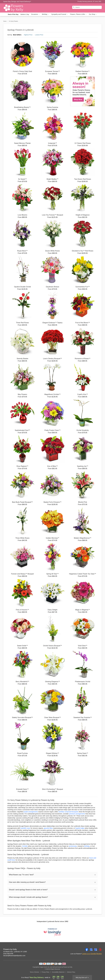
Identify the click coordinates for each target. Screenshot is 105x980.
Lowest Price (39, 35)
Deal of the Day (13, 14)
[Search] (87, 7)
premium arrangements (77, 814)
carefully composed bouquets (68, 812)
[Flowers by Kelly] (18, 8)
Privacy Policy (45, 972)
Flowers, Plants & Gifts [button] (78, 14)
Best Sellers (17, 35)
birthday (87, 846)
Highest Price (28, 35)
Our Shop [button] (93, 14)
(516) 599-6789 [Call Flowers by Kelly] (8, 954)
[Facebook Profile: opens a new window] (87, 950)
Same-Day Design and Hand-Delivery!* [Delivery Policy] (17, 1)
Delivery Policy (71, 972)
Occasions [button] (36, 14)
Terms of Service (34, 972)
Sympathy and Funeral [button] (60, 14)
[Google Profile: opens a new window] (91, 950)
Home (5, 21)
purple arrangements (31, 812)
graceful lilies (48, 828)
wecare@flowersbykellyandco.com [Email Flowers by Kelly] (14, 956)
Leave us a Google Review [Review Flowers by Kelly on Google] (92, 954)
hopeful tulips (80, 828)
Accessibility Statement (58, 972)
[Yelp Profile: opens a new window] (100, 950)
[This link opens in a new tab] (52, 932)
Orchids (25, 846)
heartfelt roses (25, 828)
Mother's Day (25, 14)
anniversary (73, 846)
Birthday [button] (46, 14)
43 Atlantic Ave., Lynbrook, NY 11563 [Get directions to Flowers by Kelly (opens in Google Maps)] (15, 952)
